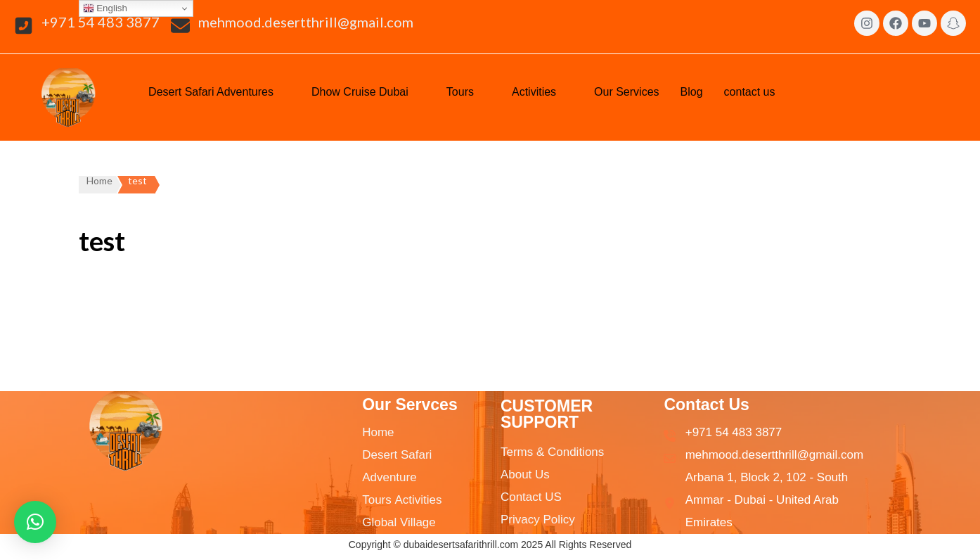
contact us (758, 91)
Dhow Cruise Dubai (368, 91)
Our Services (626, 92)
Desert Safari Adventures (219, 91)
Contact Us (706, 405)
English (105, 8)
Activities (542, 91)
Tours (469, 91)
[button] (219, 92)
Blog (692, 92)
